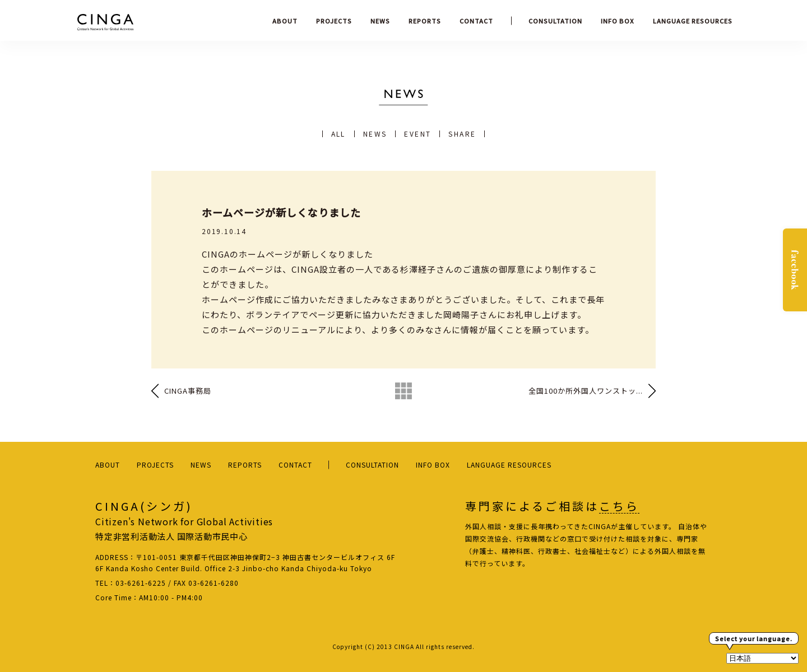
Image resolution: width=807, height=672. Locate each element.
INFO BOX (618, 21)
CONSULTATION (555, 21)
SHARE (462, 134)
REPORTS (425, 21)
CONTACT (476, 21)
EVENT (418, 134)
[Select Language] (762, 658)
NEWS (380, 21)
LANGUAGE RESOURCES (693, 21)
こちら (619, 506)
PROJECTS (334, 21)
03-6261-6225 (141, 583)
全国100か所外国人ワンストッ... (586, 391)
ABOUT (285, 21)
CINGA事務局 (188, 391)
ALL (338, 134)
